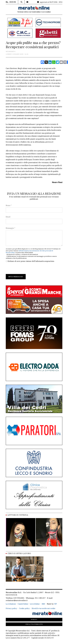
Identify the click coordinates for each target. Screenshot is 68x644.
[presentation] (22, 268)
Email (8, 217)
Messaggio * (10, 228)
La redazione (11, 604)
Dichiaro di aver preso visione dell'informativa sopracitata (31, 261)
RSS (43, 604)
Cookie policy (24, 608)
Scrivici (34, 620)
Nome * (9, 205)
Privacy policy (11, 608)
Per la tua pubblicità (34, 624)
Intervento (11, 51)
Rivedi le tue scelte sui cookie (44, 608)
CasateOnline (23, 604)
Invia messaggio (16, 277)
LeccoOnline (35, 604)
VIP (55, 604)
